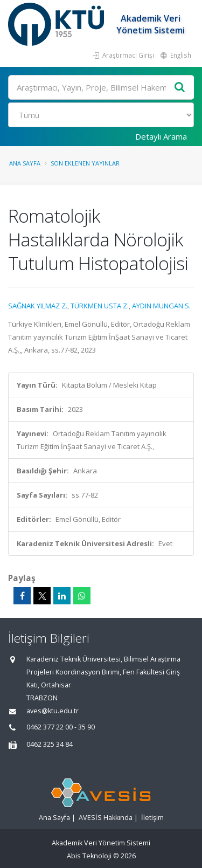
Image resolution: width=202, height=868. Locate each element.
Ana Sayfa (25, 163)
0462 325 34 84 (50, 744)
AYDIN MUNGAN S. (161, 306)
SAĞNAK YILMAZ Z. (38, 306)
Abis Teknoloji (89, 856)
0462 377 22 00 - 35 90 (61, 727)
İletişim (152, 818)
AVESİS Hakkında (106, 818)
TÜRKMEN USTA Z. (100, 306)
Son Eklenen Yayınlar (85, 163)
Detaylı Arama (161, 136)
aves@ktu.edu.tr (53, 711)
